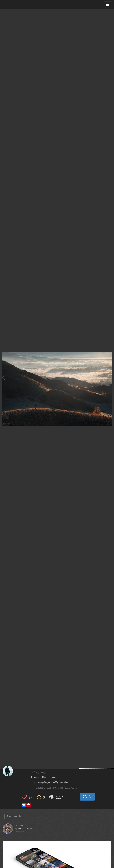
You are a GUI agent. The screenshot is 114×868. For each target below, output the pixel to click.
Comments (14, 816)
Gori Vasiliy (20, 825)
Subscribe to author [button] (87, 797)
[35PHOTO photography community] (16, 4)
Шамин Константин (45, 777)
